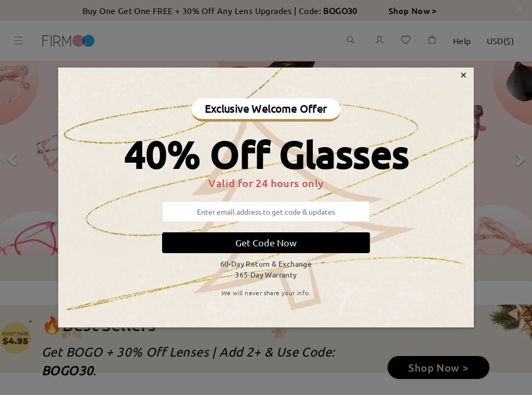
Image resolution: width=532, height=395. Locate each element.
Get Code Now (266, 242)
